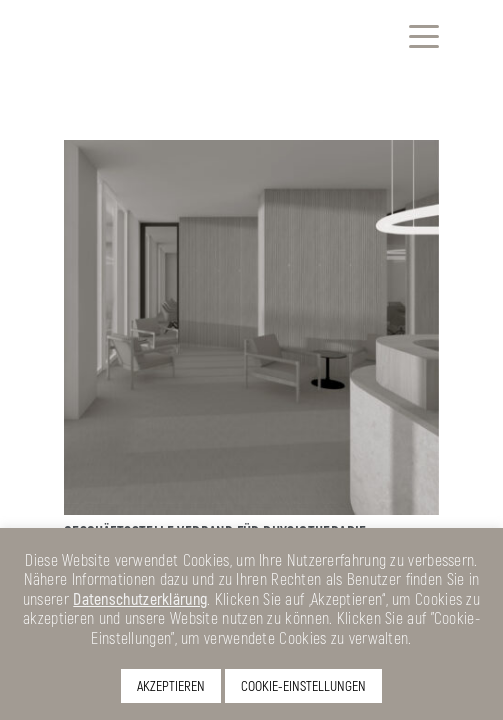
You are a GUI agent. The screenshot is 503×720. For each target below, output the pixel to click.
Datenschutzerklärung (140, 598)
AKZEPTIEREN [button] (171, 685)
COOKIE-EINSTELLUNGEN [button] (303, 685)
